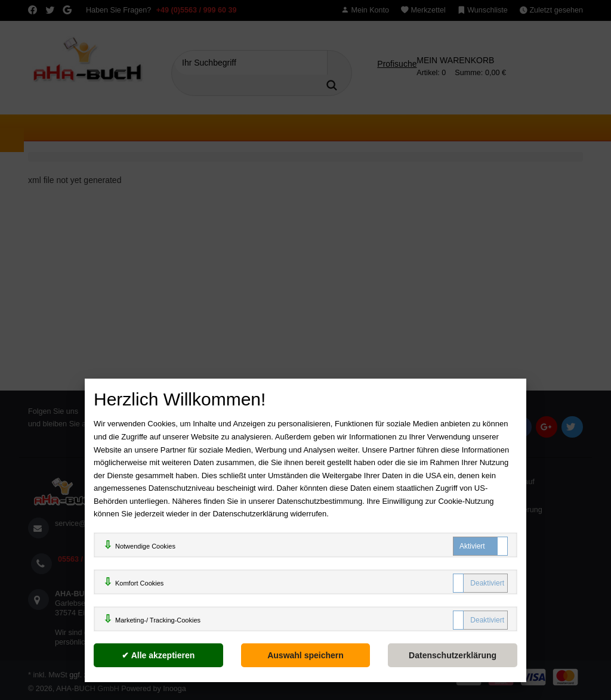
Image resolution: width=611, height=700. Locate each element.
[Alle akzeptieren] (158, 655)
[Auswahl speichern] (306, 655)
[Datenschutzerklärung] (453, 655)
